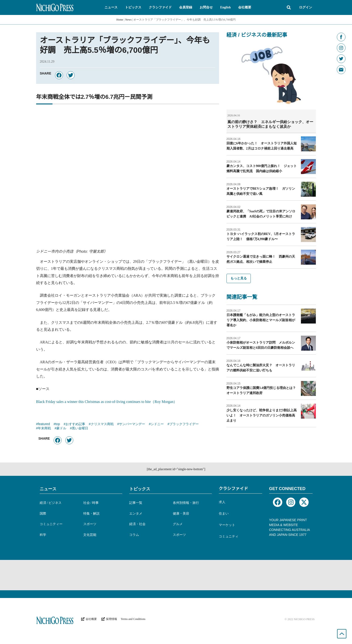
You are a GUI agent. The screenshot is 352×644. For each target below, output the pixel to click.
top (58, 424)
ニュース (48, 489)
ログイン (306, 7)
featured (44, 424)
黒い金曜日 (80, 429)
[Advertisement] (176, 575)
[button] (111, 7)
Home (120, 20)
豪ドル (61, 429)
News (128, 20)
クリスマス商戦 (102, 424)
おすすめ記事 (75, 424)
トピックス (140, 489)
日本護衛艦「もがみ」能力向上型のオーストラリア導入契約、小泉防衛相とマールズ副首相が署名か (261, 320)
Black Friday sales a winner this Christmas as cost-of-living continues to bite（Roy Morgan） (107, 402)
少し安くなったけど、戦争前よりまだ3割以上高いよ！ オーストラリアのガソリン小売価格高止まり (262, 415)
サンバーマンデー (132, 424)
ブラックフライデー (184, 424)
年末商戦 (44, 429)
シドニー (157, 424)
